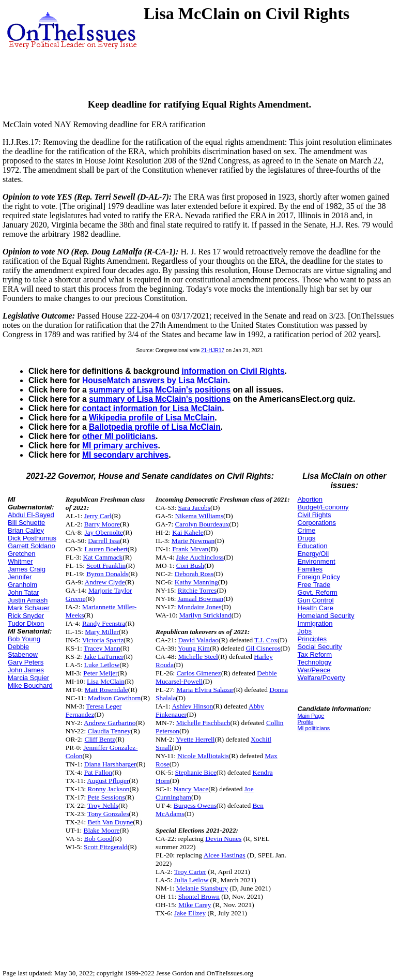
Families (310, 569)
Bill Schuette (26, 523)
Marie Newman (193, 541)
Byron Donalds (107, 574)
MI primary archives (120, 446)
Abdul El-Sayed (31, 515)
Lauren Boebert (106, 549)
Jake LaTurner (104, 657)
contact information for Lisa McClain (152, 408)
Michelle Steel (198, 657)
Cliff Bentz (100, 739)
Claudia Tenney (109, 731)
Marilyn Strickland (205, 615)
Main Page (311, 716)
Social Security (320, 647)
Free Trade (314, 585)
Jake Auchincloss (200, 557)
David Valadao (198, 640)
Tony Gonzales (108, 814)
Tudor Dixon (26, 623)
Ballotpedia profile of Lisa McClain (155, 427)
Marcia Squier (28, 678)
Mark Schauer (29, 608)
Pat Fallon (98, 772)
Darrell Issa (104, 541)
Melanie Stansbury (202, 888)
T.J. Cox (266, 640)
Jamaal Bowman (201, 599)
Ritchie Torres (197, 590)
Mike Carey (195, 905)
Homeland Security (326, 616)
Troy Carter (190, 872)
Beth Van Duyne (110, 822)
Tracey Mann (102, 648)
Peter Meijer (100, 673)
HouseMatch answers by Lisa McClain (155, 380)
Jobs (305, 631)
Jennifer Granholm (22, 581)
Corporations (317, 523)
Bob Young (24, 639)
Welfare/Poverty (321, 678)
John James (26, 670)
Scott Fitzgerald (106, 847)
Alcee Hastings (225, 855)
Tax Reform (315, 654)
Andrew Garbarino (110, 723)
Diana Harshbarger (110, 764)
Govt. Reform (318, 592)
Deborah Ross (194, 574)
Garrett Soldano (32, 546)
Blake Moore (102, 830)
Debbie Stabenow (23, 651)
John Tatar (23, 592)
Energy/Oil (313, 554)
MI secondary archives (125, 455)
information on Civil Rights (233, 371)
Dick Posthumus (32, 538)
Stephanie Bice (195, 772)
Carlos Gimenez (198, 673)
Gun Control (316, 600)
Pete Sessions (106, 797)
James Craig (27, 569)
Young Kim (194, 648)
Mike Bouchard (30, 685)
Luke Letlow (102, 665)
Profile (306, 722)
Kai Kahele (188, 532)
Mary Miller (102, 632)
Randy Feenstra (104, 623)
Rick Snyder (26, 616)
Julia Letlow (191, 880)
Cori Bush (190, 566)
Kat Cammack (103, 557)
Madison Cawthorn (114, 698)
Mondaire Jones (200, 607)
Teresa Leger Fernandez (94, 710)
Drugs (307, 538)
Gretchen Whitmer (21, 557)
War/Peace (314, 670)
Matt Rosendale (106, 690)
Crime (307, 530)
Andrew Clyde (105, 582)
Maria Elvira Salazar (205, 690)
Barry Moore (102, 524)
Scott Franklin (106, 566)
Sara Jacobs (194, 508)
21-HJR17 (213, 350)
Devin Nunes (223, 839)
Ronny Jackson (108, 789)
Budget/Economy (323, 507)
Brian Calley (26, 530)
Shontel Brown (199, 896)
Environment (317, 561)
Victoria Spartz (103, 640)
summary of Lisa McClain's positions (160, 390)
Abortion (310, 499)
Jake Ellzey (190, 913)
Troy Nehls (103, 805)
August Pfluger (108, 781)
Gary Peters (26, 662)
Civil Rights (314, 515)
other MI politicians (119, 436)
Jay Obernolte (104, 532)
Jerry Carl (98, 516)
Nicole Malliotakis (203, 756)
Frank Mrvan (190, 549)
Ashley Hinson (193, 706)
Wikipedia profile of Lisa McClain (152, 418)
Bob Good (98, 839)
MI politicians (314, 728)
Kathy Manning (196, 582)
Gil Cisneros (263, 648)
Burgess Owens (195, 805)
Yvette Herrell (195, 739)
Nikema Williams (199, 516)
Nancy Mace (191, 789)
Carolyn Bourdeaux (202, 524)
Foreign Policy (319, 577)
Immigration (315, 623)
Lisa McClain (106, 681)
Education (313, 546)
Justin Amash (28, 600)
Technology (315, 662)
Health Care (316, 608)
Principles (312, 639)
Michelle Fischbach (203, 723)
